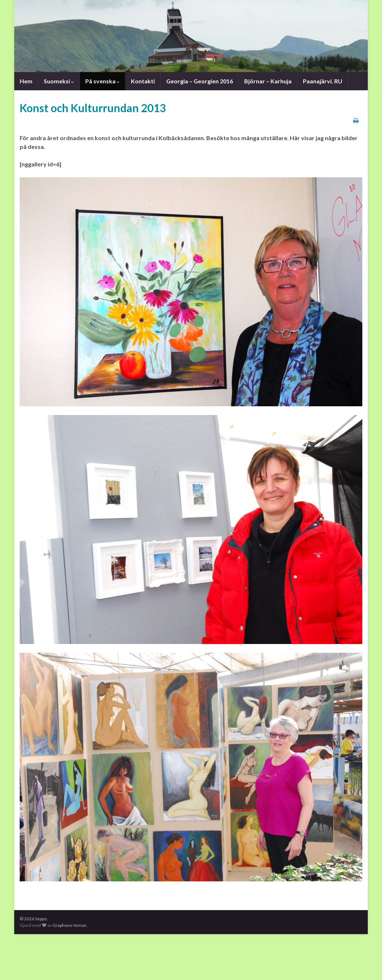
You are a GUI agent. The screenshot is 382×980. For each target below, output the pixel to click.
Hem (26, 81)
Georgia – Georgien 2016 (199, 81)
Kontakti (143, 81)
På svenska (102, 81)
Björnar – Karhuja (267, 81)
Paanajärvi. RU (321, 81)
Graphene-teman (69, 925)
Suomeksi (59, 81)
